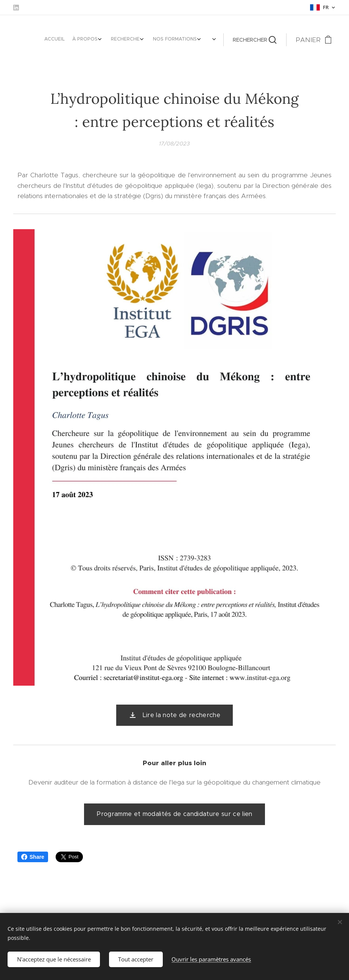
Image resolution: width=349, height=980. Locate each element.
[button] (255, 40)
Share (33, 857)
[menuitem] (164, 40)
